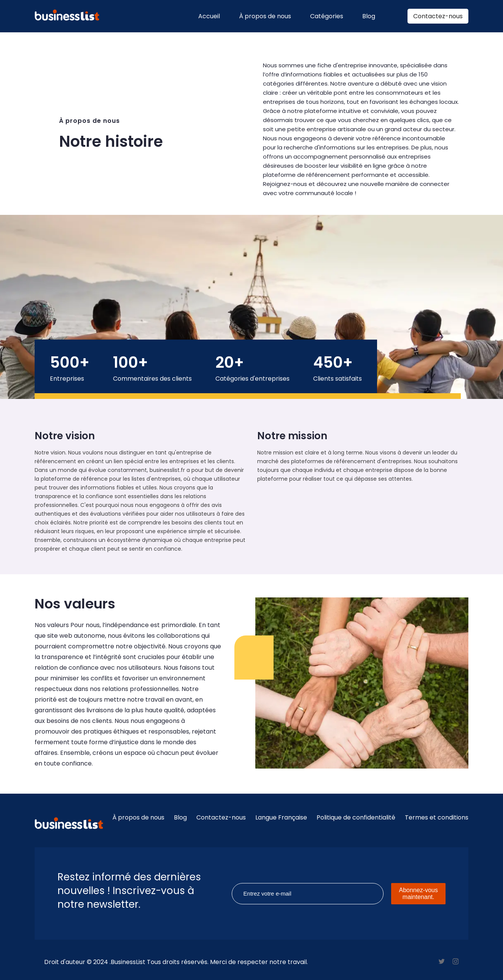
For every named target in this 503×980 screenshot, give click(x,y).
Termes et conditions (437, 817)
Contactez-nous (438, 16)
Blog (369, 16)
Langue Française (281, 817)
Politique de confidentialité (356, 817)
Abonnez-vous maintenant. (418, 893)
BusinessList (128, 962)
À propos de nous (265, 16)
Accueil (209, 16)
